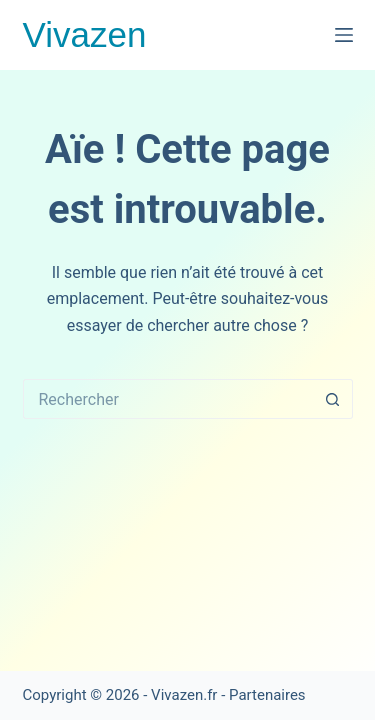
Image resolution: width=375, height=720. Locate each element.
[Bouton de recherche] (333, 399)
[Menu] (344, 35)
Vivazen (85, 34)
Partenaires (267, 695)
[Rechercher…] (168, 399)
